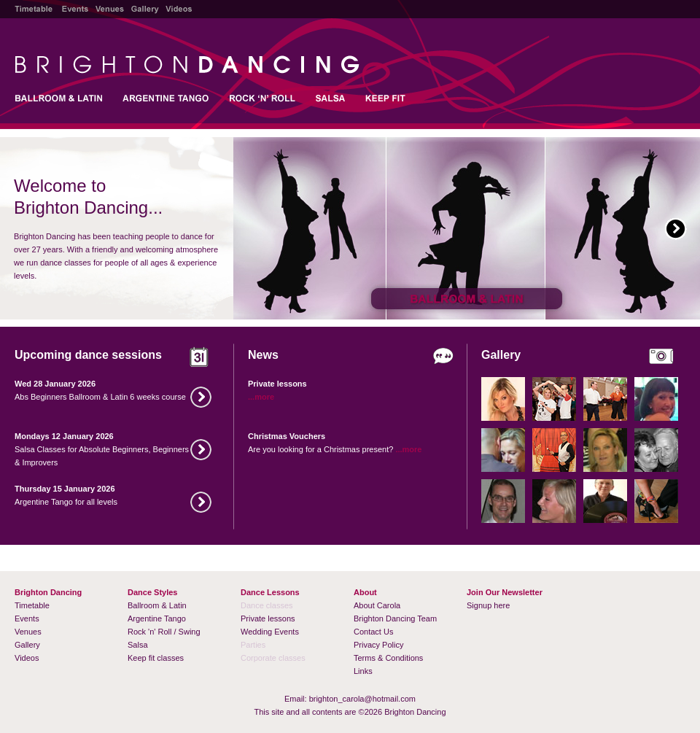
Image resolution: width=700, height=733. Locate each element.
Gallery (27, 645)
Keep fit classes (156, 658)
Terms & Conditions (388, 658)
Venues (28, 632)
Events (27, 618)
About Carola (377, 605)
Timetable (32, 605)
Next (676, 229)
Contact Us (373, 632)
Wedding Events (270, 632)
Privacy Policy (378, 645)
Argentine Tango (157, 618)
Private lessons (268, 618)
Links (363, 671)
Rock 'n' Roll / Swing (164, 632)
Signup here (488, 605)
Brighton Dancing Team (395, 618)
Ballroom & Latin (157, 605)
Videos (27, 658)
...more (261, 397)
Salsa (138, 645)
